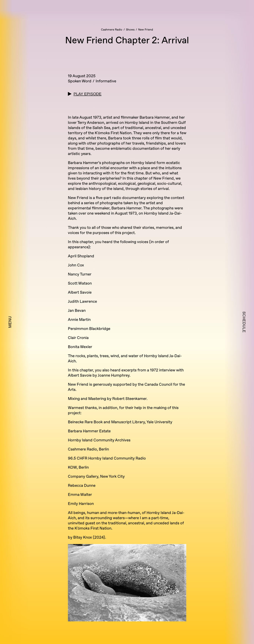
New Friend (146, 30)
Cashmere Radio (112, 30)
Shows (130, 30)
